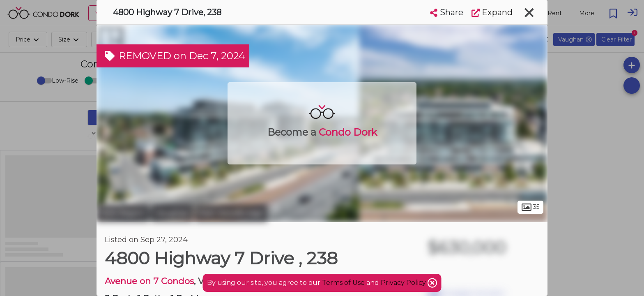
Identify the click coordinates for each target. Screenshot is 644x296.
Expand (492, 12)
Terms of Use (343, 283)
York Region (123, 213)
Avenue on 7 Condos (149, 281)
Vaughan (172, 213)
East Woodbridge (231, 213)
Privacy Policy (404, 283)
